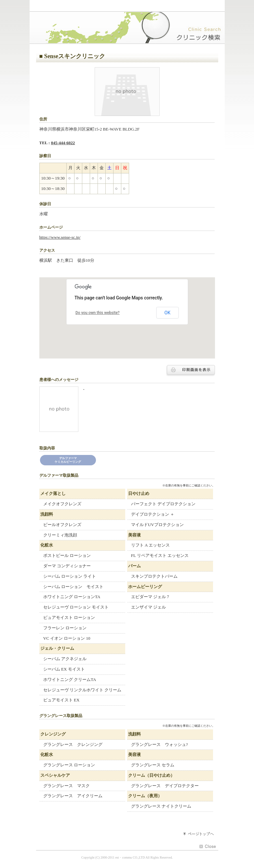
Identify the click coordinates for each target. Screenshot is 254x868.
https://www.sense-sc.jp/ (60, 237)
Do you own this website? (98, 313)
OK (167, 313)
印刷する (191, 371)
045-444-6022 (63, 143)
